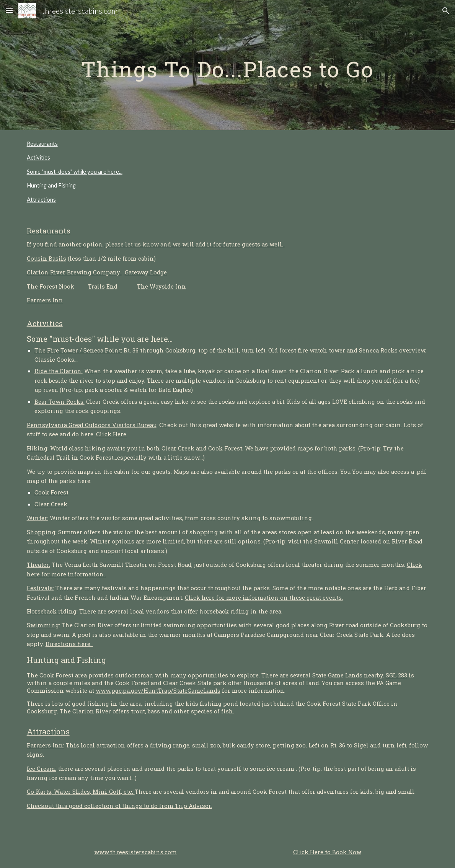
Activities (38, 157)
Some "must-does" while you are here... (75, 172)
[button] (9, 11)
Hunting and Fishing (51, 185)
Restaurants (42, 144)
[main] (228, 65)
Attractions (41, 200)
